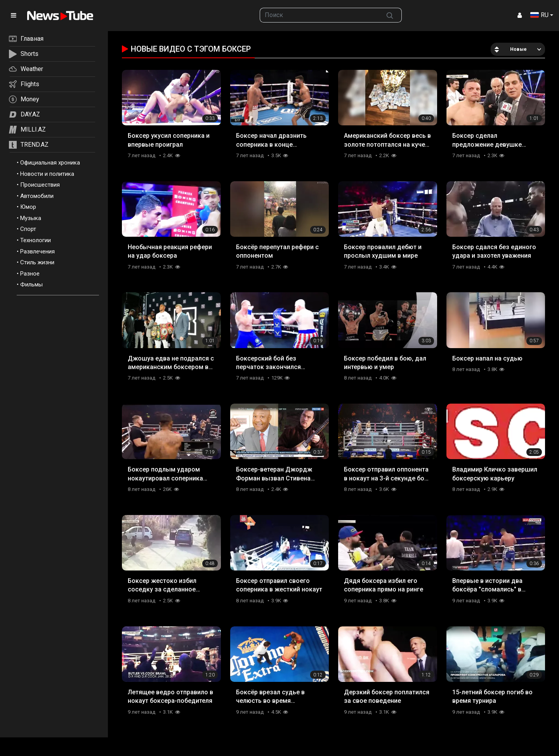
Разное (30, 274)
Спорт (28, 229)
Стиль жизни (37, 262)
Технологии (36, 240)
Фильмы (31, 284)
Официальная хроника (50, 163)
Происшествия (40, 185)
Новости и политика (47, 174)
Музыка (31, 218)
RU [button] (539, 15)
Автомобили (37, 196)
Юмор (28, 207)
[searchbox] (319, 15)
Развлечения (37, 251)
